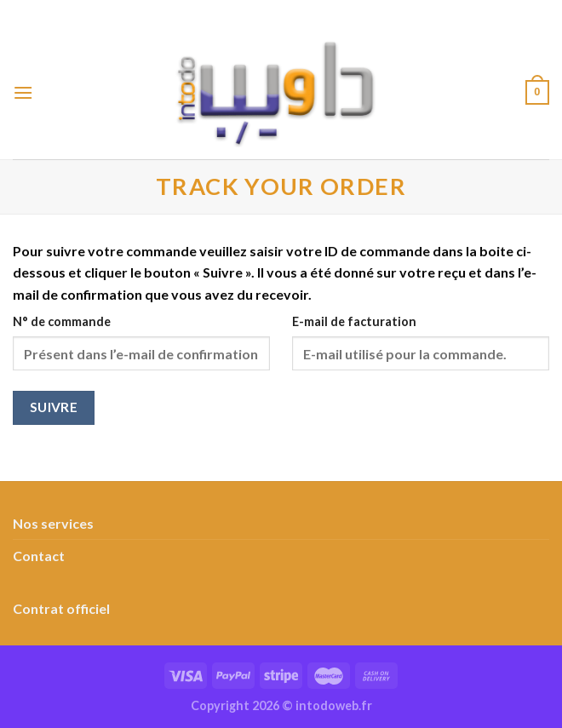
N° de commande (62, 321)
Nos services (53, 523)
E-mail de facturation (354, 321)
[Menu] (23, 92)
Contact (39, 556)
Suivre (54, 407)
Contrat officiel (61, 608)
